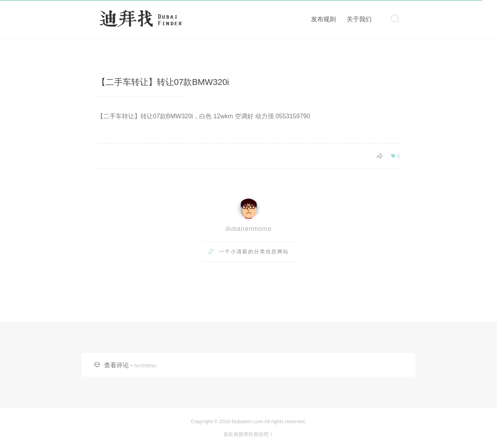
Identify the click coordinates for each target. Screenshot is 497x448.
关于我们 (359, 19)
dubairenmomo (249, 229)
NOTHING (145, 366)
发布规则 (323, 19)
